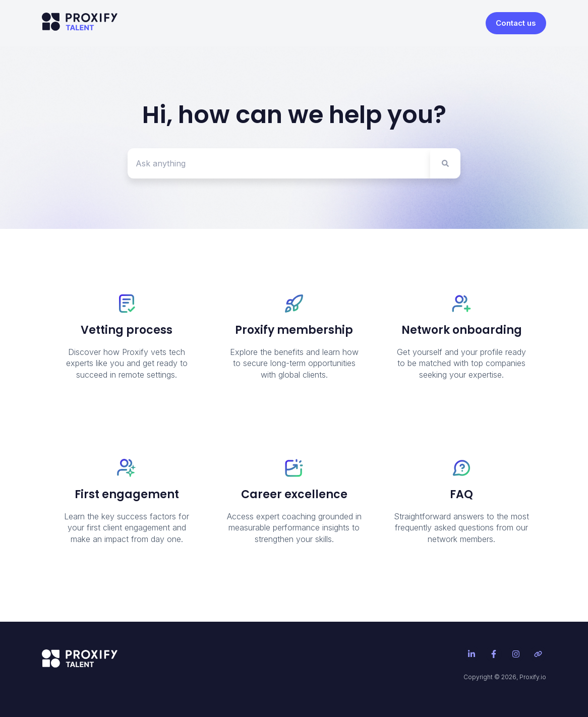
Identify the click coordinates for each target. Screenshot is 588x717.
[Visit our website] (538, 654)
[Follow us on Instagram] (516, 654)
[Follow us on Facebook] (494, 654)
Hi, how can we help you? (294, 115)
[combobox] (279, 163)
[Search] (445, 163)
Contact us (516, 23)
